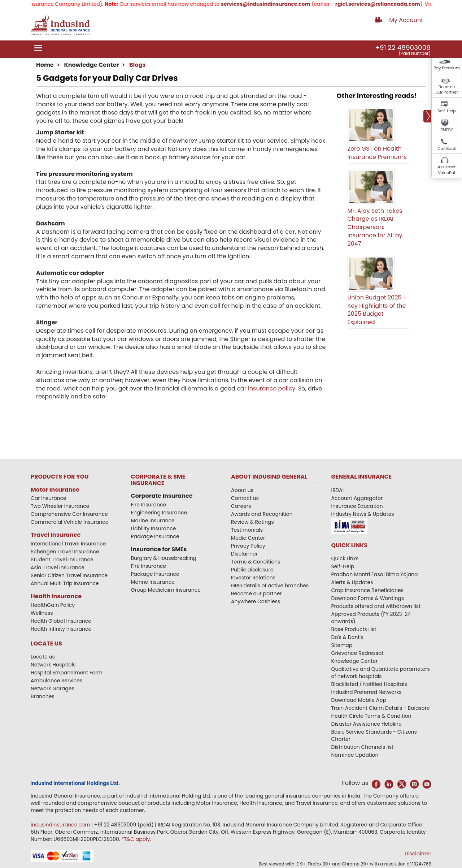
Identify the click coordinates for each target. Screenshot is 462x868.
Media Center (248, 538)
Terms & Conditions (256, 562)
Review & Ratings (252, 522)
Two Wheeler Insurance (60, 506)
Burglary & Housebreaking (164, 558)
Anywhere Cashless (256, 601)
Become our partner (256, 593)
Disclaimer (244, 554)
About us (242, 490)
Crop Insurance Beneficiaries (367, 590)
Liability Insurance (154, 528)
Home (45, 65)
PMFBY (447, 130)
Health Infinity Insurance (62, 629)
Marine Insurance (153, 521)
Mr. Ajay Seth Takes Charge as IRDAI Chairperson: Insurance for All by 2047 (375, 227)
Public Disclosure (252, 570)
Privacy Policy (248, 546)
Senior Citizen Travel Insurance (69, 575)
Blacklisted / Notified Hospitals (369, 684)
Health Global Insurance (62, 621)
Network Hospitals (53, 665)
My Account (406, 20)
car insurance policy (266, 388)
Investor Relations (253, 578)
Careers (241, 506)
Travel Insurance (56, 535)
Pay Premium (447, 68)
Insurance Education (357, 506)
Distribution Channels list (363, 747)
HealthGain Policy (53, 605)
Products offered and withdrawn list (376, 606)
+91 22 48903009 (403, 47)
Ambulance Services (56, 681)
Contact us (245, 498)
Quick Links (345, 558)
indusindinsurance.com (61, 825)
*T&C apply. (136, 839)
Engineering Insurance (159, 513)
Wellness (42, 613)
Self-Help (447, 111)
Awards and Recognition (262, 514)
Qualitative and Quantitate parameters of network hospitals (381, 673)
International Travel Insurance (68, 544)
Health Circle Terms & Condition (371, 716)
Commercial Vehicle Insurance (70, 522)
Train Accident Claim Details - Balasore (381, 708)
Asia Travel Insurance (58, 567)
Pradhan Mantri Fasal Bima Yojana (375, 574)
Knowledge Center (91, 65)
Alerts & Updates (352, 582)
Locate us (43, 657)
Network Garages (53, 688)
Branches (43, 696)
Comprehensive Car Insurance (69, 514)
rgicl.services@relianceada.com (383, 4)
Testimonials (247, 530)
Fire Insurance (149, 505)
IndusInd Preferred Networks (367, 692)
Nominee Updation (355, 755)
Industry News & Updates (363, 514)
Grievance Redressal (357, 653)
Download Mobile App (359, 700)
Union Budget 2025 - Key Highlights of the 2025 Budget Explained (377, 310)
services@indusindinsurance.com (271, 4)
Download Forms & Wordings (368, 598)
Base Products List (354, 629)
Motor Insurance (55, 490)
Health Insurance (56, 596)
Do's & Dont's (347, 637)
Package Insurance (155, 536)
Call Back (447, 148)
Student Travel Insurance (62, 560)
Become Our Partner (447, 90)
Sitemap (342, 645)
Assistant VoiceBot (447, 170)
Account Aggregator (357, 498)
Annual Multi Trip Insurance (65, 583)
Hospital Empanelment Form (67, 673)
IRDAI (338, 490)
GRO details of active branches (270, 586)
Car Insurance (49, 498)
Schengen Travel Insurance (65, 552)
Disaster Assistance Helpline (367, 724)
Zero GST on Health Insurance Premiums (377, 153)
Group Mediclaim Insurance (166, 590)
